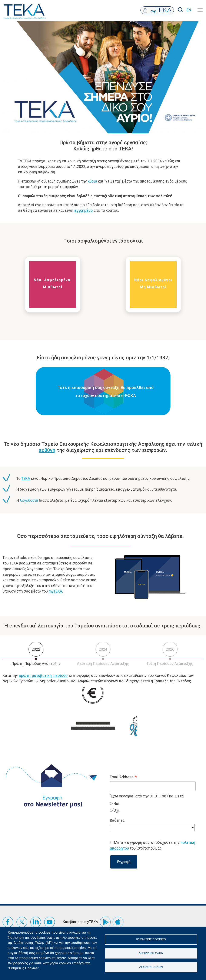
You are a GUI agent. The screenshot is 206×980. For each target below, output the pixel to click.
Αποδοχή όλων (151, 967)
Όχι (116, 810)
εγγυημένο (83, 210)
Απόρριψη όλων (151, 953)
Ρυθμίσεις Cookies (151, 939)
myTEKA (55, 591)
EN (189, 10)
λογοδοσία (29, 500)
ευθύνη (47, 450)
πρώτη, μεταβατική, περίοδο (43, 676)
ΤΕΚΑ (26, 479)
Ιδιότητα (117, 820)
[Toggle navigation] (200, 10)
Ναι (116, 804)
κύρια (92, 181)
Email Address (123, 777)
